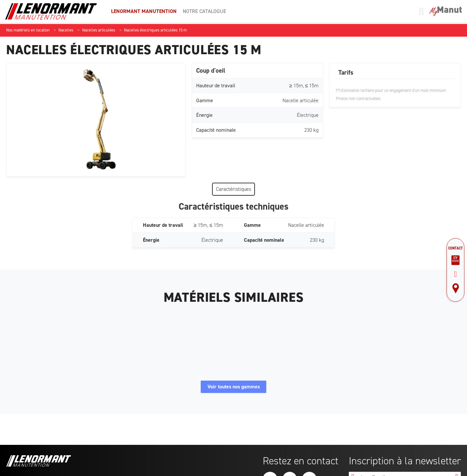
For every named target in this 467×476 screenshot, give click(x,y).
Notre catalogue (205, 11)
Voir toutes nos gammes (234, 389)
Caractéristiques (233, 189)
